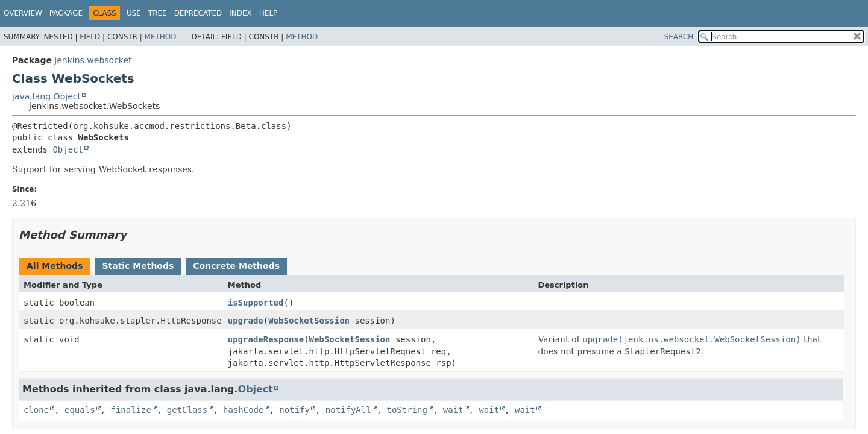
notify (294, 410)
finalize (131, 410)
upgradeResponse (266, 339)
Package (66, 13)
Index (241, 13)
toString (407, 410)
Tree (158, 13)
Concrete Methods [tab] (236, 266)
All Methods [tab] (55, 266)
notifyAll (348, 410)
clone (36, 410)
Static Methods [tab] (138, 266)
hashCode (243, 410)
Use (134, 13)
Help (269, 13)
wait (453, 410)
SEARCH (679, 37)
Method (161, 37)
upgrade (246, 321)
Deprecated (198, 13)
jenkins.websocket (93, 60)
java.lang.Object (46, 96)
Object (68, 149)
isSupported (256, 303)
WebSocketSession (309, 321)
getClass (187, 410)
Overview (23, 13)
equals (80, 410)
